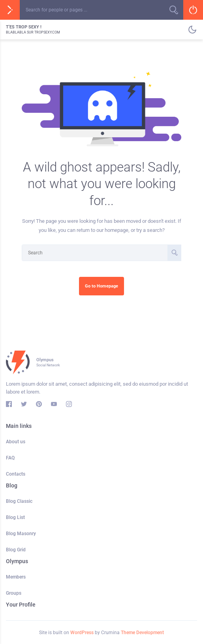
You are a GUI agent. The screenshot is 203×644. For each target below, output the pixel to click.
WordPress (82, 633)
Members (16, 577)
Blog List (15, 517)
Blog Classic (19, 501)
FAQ (10, 458)
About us (16, 442)
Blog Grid (16, 550)
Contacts (16, 474)
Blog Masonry (21, 534)
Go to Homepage (101, 286)
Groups (14, 593)
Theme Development (142, 633)
